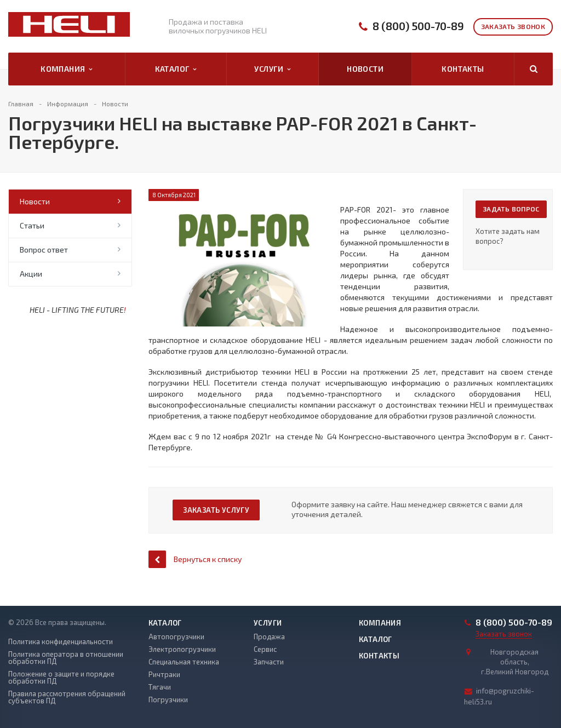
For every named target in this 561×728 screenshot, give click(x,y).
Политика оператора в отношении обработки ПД (66, 658)
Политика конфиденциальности (61, 642)
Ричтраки (164, 674)
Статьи (32, 225)
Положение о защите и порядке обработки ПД (61, 678)
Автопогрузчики (176, 637)
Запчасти (269, 662)
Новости (365, 69)
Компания (67, 69)
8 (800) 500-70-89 (418, 26)
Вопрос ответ (44, 250)
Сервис (265, 649)
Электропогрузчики (182, 649)
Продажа (269, 637)
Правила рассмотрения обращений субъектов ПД (67, 697)
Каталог (176, 69)
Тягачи (160, 687)
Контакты (463, 69)
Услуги (272, 69)
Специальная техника (184, 662)
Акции (31, 274)
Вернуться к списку (195, 559)
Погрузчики (168, 700)
